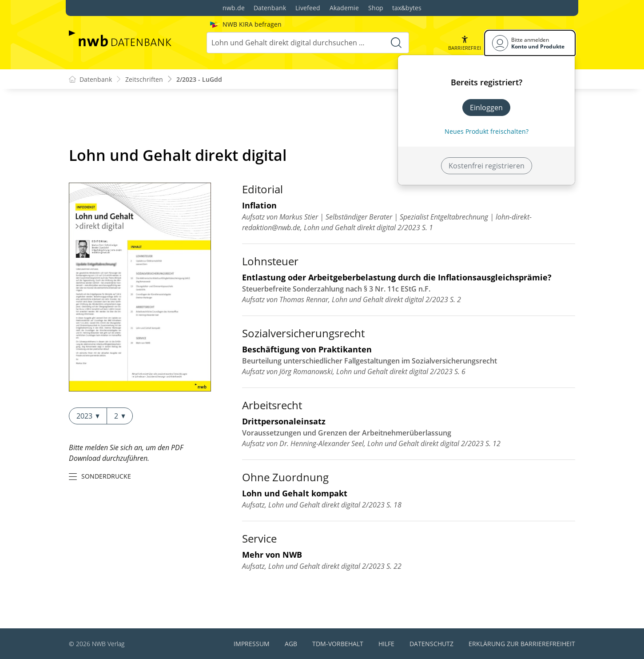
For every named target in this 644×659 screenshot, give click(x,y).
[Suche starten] (396, 43)
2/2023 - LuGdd (199, 79)
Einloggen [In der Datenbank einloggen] (486, 108)
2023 (88, 416)
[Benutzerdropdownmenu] (530, 43)
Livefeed (308, 8)
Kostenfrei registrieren (487, 166)
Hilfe (386, 644)
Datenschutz (431, 644)
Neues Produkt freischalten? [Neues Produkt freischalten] (487, 131)
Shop (376, 8)
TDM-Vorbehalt (338, 644)
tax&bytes (407, 8)
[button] (465, 43)
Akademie (344, 8)
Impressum (252, 644)
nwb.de (234, 8)
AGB (291, 644)
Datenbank (270, 8)
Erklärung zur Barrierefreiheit (522, 644)
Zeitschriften (144, 79)
